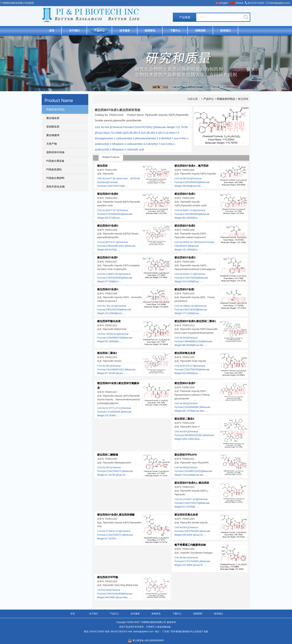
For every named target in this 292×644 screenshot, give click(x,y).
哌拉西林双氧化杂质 (186, 515)
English (224, 3)
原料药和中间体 (55, 152)
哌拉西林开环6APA (186, 455)
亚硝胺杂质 (53, 127)
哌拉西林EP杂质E (185, 226)
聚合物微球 (53, 135)
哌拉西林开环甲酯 (108, 577)
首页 (52, 31)
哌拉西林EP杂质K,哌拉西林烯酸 (116, 515)
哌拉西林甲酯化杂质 (109, 321)
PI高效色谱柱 (54, 169)
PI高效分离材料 (55, 178)
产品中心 (99, 31)
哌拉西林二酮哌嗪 (108, 455)
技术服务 (125, 31)
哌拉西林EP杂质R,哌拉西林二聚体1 (195, 321)
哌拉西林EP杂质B (108, 194)
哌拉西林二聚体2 (107, 353)
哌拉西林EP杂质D (108, 226)
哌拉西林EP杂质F (108, 257)
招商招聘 (200, 31)
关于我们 (74, 31)
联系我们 (226, 31)
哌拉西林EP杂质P (185, 383)
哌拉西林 (102, 166)
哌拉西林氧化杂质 (185, 353)
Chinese (239, 3)
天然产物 (52, 144)
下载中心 (175, 31)
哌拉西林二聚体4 (184, 419)
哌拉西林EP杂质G (185, 257)
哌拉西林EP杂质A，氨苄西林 (192, 166)
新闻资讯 (150, 31)
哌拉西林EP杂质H (108, 289)
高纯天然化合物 (55, 187)
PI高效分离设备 (55, 161)
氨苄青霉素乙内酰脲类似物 (190, 545)
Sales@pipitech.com (279, 3)
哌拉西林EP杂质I (184, 289)
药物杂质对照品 (55, 109)
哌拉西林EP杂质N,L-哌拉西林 (192, 483)
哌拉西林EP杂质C (185, 194)
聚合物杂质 (53, 118)
